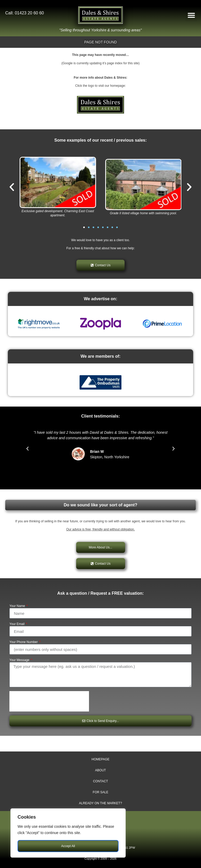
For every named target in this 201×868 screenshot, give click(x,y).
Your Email (17, 624)
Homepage (100, 759)
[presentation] (49, 701)
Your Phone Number (24, 642)
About (100, 770)
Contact (100, 781)
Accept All (68, 846)
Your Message (20, 660)
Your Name (18, 606)
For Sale (100, 792)
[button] (191, 15)
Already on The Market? (100, 803)
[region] (68, 833)
